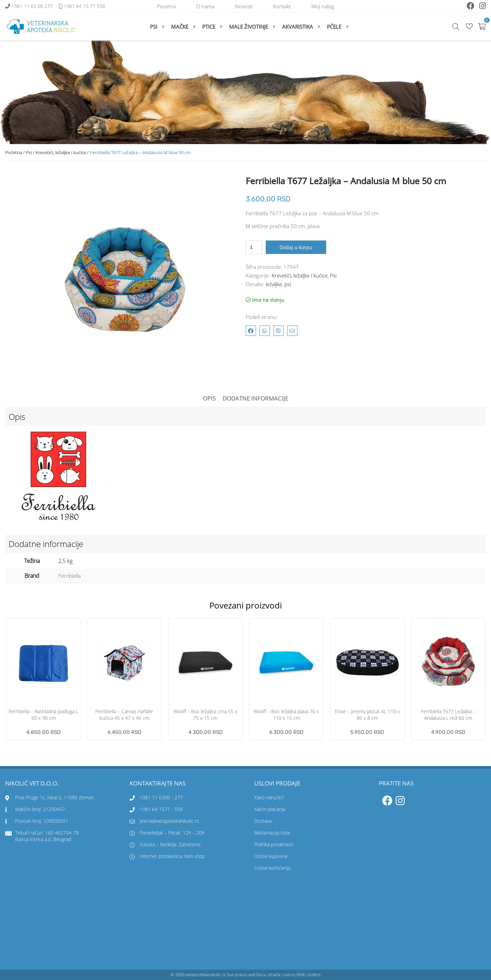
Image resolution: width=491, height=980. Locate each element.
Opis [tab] (209, 398)
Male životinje (249, 27)
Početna (14, 152)
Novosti (244, 6)
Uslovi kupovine (271, 856)
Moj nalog (326, 6)
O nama (204, 6)
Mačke (180, 27)
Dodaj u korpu (296, 247)
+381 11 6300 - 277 (161, 798)
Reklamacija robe (272, 833)
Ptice (209, 27)
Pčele (334, 27)
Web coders (309, 975)
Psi (154, 27)
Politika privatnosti (274, 845)
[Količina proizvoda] (254, 247)
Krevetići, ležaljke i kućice (61, 152)
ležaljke (274, 284)
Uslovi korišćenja (272, 868)
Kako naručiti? (269, 798)
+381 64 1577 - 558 (161, 809)
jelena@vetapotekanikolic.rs (164, 821)
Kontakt (284, 6)
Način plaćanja (270, 809)
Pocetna (163, 6)
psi (288, 284)
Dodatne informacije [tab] (255, 398)
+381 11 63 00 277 (33, 6)
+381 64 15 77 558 (84, 6)
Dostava (263, 821)
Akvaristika (298, 27)
